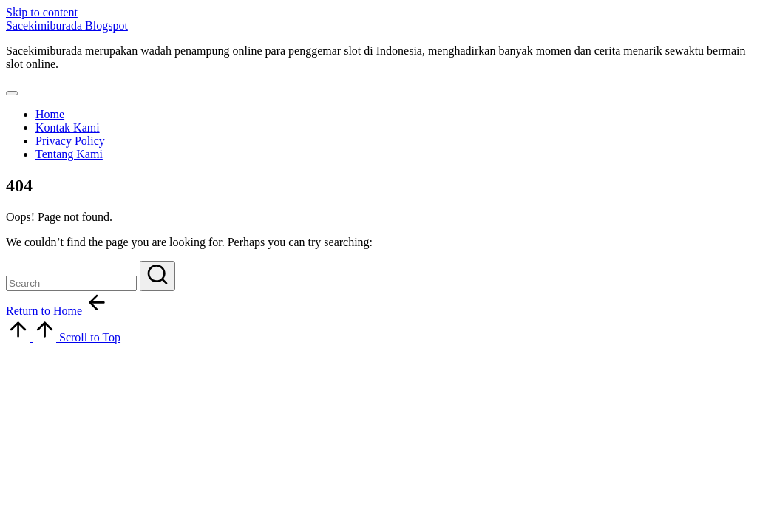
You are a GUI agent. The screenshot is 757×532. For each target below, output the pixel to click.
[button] (157, 276)
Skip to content (42, 12)
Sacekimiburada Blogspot (67, 25)
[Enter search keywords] (71, 283)
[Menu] (12, 93)
